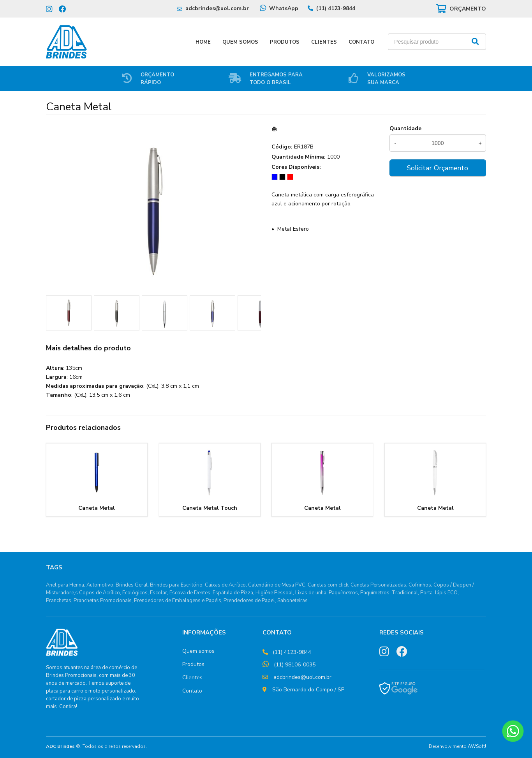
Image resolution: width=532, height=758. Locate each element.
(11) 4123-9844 (336, 8)
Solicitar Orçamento (438, 168)
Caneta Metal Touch (210, 508)
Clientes (324, 42)
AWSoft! (477, 746)
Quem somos (198, 651)
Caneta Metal (97, 508)
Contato (361, 42)
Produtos (285, 42)
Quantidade (405, 128)
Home (203, 42)
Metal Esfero (293, 229)
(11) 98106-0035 (295, 665)
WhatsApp (284, 8)
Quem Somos (240, 42)
